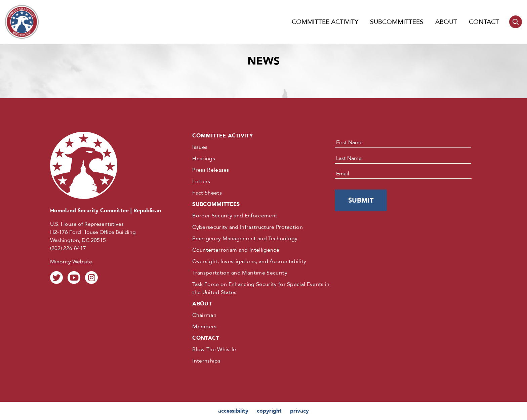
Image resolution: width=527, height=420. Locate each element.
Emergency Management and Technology (245, 239)
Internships (206, 361)
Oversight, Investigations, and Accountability (249, 261)
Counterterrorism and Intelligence (236, 250)
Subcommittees (397, 22)
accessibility (233, 411)
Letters (201, 181)
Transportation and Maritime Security (240, 273)
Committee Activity (325, 22)
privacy (299, 411)
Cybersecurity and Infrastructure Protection (248, 227)
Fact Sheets (207, 193)
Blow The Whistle (214, 349)
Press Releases (211, 170)
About (446, 22)
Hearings (204, 159)
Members (204, 327)
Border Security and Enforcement (235, 216)
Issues (200, 147)
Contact (484, 22)
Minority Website (71, 262)
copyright (269, 411)
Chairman (204, 315)
